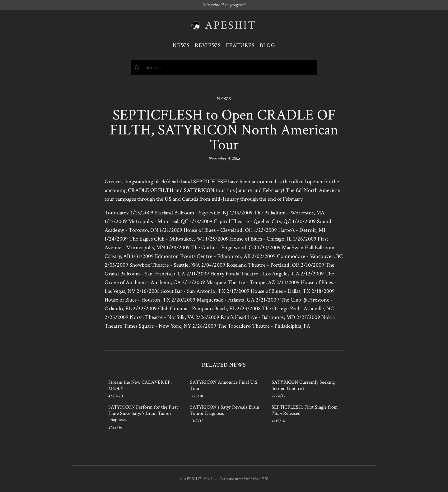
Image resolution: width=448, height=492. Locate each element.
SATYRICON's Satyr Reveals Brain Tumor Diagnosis (225, 410)
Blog (268, 45)
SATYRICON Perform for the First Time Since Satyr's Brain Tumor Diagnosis (143, 413)
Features (240, 45)
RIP (265, 479)
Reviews (208, 45)
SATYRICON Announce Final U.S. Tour (224, 385)
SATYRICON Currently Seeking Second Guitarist (303, 385)
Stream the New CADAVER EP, (140, 385)
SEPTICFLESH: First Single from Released (305, 410)
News (181, 45)
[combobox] (224, 68)
